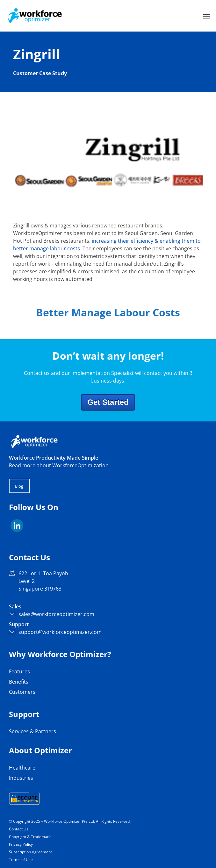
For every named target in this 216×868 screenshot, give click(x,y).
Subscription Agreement (30, 852)
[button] (207, 16)
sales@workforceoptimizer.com (52, 614)
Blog (19, 486)
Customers (22, 692)
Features (19, 671)
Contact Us (19, 829)
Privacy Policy (21, 844)
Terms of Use (21, 860)
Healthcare (22, 768)
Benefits (19, 682)
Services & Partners (32, 731)
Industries (21, 778)
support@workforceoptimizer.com (55, 632)
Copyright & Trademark (30, 837)
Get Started (108, 402)
